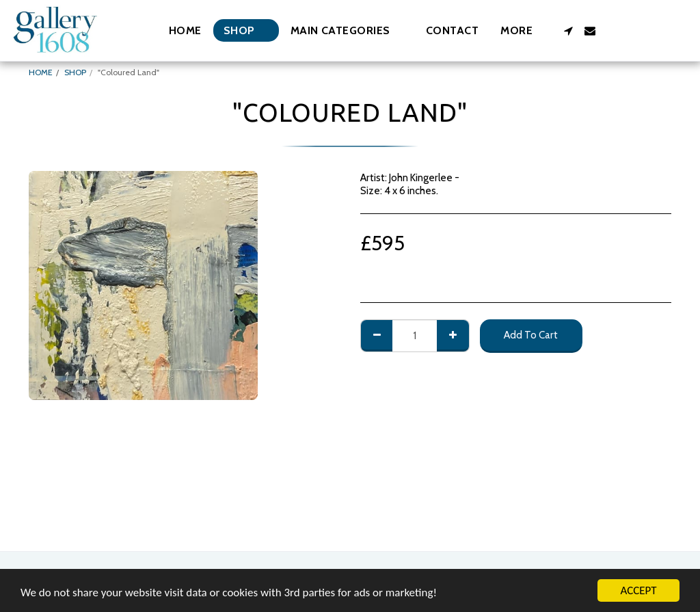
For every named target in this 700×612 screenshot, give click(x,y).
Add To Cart (531, 335)
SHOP (75, 72)
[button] (347, 30)
